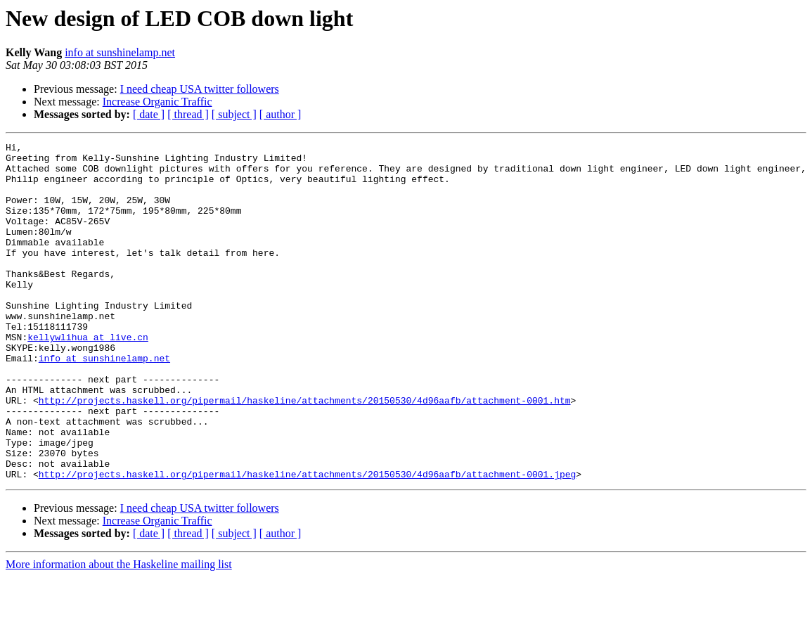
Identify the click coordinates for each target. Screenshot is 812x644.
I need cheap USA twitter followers (200, 89)
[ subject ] (234, 114)
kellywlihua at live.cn (88, 377)
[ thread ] (188, 114)
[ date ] (149, 114)
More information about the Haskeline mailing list (119, 632)
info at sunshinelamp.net (120, 52)
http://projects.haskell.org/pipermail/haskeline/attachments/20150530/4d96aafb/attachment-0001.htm (305, 453)
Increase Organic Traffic (157, 102)
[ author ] (281, 114)
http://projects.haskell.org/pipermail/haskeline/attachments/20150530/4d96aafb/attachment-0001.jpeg (307, 541)
